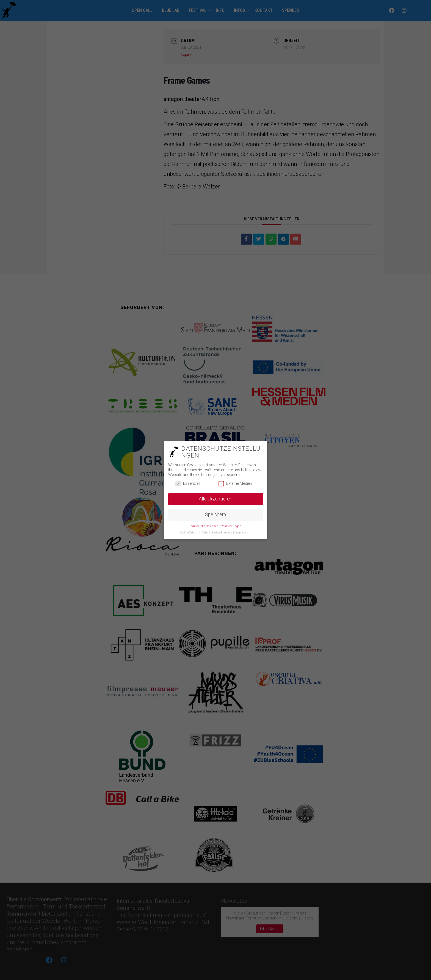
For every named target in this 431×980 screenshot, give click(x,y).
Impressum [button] (243, 533)
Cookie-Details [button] (189, 533)
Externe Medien (235, 484)
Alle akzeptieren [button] (215, 499)
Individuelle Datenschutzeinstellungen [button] (215, 526)
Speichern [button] (215, 514)
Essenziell (188, 484)
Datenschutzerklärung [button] (217, 533)
